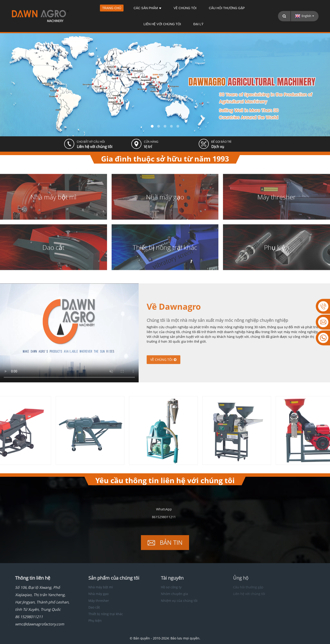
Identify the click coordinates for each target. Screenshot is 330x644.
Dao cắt (85, 607)
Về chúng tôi (185, 8)
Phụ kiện (86, 621)
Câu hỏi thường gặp (227, 8)
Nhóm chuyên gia (164, 594)
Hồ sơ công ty (161, 587)
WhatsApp (164, 512)
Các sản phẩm (147, 8)
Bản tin (171, 546)
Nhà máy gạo (89, 594)
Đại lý (198, 24)
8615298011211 (164, 520)
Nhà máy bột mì (91, 587)
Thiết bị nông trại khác (96, 614)
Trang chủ (112, 8)
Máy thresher (89, 601)
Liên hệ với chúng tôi (162, 24)
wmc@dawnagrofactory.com (33, 624)
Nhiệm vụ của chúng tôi (169, 601)
